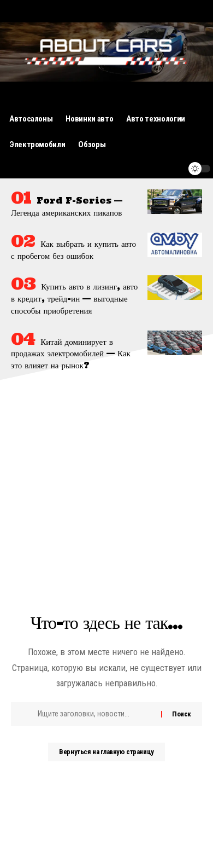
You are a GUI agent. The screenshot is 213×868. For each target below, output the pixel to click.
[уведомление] (173, 169)
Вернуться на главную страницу (106, 752)
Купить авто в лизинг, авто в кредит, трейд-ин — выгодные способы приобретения (74, 299)
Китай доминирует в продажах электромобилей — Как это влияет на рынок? (71, 354)
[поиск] (153, 169)
